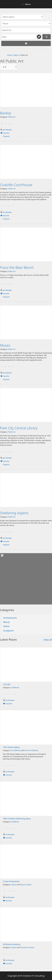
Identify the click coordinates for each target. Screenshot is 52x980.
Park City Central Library (19, 428)
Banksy (6, 113)
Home (9, 55)
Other (6, 626)
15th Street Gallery (11, 747)
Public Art (12, 117)
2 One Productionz (11, 881)
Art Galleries (15, 750)
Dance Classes (26, 885)
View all (48, 640)
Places (16, 55)
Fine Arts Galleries (31, 750)
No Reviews (6, 130)
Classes (14, 885)
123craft (7, 684)
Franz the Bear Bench (17, 267)
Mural (6, 622)
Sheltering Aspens (14, 513)
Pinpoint (6, 136)
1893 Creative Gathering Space (17, 819)
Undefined (15, 688)
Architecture (10, 618)
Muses (5, 345)
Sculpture (8, 631)
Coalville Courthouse (16, 185)
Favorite (5, 133)
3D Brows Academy (12, 944)
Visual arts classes (27, 947)
